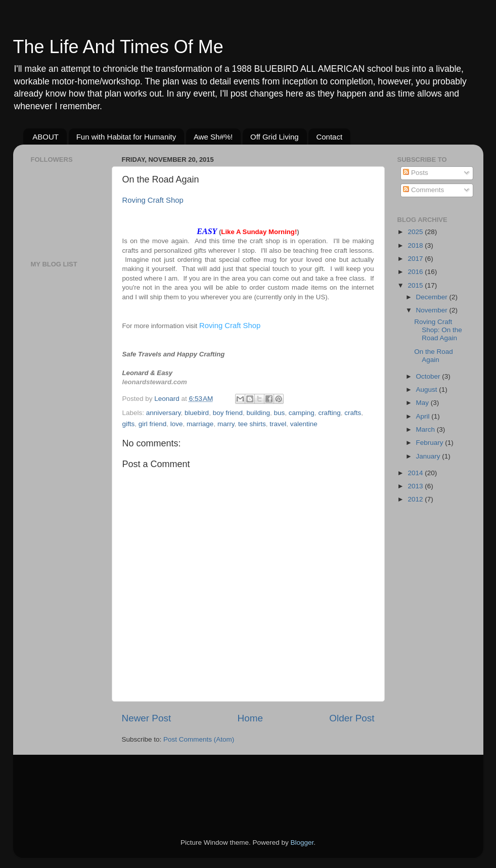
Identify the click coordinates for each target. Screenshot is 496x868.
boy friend (228, 413)
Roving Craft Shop (153, 200)
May (423, 403)
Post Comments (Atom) (199, 739)
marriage (200, 424)
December (433, 297)
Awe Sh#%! (213, 137)
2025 (416, 232)
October (429, 376)
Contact (329, 137)
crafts (353, 413)
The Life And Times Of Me (118, 47)
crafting (329, 413)
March (426, 429)
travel (278, 424)
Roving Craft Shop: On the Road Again (438, 330)
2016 (416, 272)
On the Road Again (434, 356)
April (424, 416)
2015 (416, 285)
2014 (416, 473)
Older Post (352, 718)
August (428, 390)
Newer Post (147, 718)
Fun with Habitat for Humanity (126, 137)
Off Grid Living (275, 137)
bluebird (197, 413)
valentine (304, 424)
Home (250, 718)
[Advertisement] (61, 435)
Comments (423, 190)
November (433, 310)
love (177, 424)
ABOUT (46, 137)
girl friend (153, 424)
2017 (416, 259)
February (431, 443)
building (258, 413)
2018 (416, 245)
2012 (416, 499)
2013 (416, 486)
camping (302, 413)
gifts (129, 424)
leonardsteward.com (155, 382)
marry (226, 424)
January (429, 456)
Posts (416, 173)
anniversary (164, 413)
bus (280, 413)
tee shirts (252, 424)
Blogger (302, 842)
